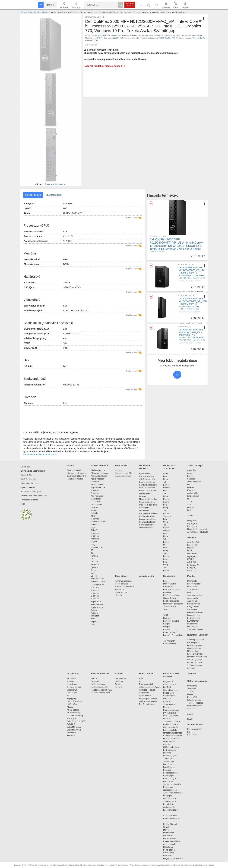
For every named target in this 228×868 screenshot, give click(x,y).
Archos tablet (193, 493)
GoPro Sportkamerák (148, 701)
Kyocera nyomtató (195, 654)
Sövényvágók (171, 761)
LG (165, 545)
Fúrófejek (169, 687)
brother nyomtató (195, 662)
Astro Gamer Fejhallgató (198, 532)
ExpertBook (96, 602)
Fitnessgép (192, 735)
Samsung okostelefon (148, 485)
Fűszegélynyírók (171, 756)
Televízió (192, 674)
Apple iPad (192, 470)
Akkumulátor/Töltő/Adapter (150, 687)
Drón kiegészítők (146, 684)
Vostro (94, 510)
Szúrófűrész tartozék (172, 721)
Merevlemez (72, 684)
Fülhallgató (192, 526)
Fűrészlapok (170, 693)
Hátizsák (167, 618)
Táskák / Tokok (170, 607)
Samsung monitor (195, 595)
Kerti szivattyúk (170, 779)
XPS (93, 516)
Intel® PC (191, 571)
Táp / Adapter (169, 641)
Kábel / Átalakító (171, 632)
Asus (189, 473)
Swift (93, 619)
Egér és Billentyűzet (172, 590)
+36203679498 (59, 184)
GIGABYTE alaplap (76, 716)
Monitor (191, 576)
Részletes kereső (130, 5)
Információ (76, 5)
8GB (199, 35)
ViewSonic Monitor (195, 630)
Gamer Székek (169, 598)
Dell (112, 35)
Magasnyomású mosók (173, 858)
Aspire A (95, 622)
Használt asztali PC (123, 473)
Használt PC (193, 554)
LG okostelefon (146, 493)
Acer (189, 505)
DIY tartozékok (169, 713)
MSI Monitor (192, 624)
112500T (179, 35)
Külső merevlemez (171, 601)
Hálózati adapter (98, 684)
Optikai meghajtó (74, 687)
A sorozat (95, 490)
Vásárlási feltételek (29, 479)
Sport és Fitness (195, 724)
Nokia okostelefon (147, 476)
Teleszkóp (192, 689)
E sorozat (95, 493)
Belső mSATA (73, 733)
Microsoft (191, 490)
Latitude (94, 513)
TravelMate (96, 616)
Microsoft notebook (99, 476)
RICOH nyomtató (195, 660)
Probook (95, 562)
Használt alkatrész (123, 476)
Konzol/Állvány (169, 644)
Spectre (94, 567)
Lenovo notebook (98, 522)
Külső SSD (72, 736)
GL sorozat (96, 502)
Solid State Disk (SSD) (77, 721)
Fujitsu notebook (98, 487)
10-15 (166, 610)
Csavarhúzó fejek (172, 690)
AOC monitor (193, 601)
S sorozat (95, 599)
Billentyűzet (168, 587)
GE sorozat (96, 499)
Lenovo (190, 476)
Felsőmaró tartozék (171, 739)
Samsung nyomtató (195, 640)
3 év (96, 40)
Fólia (165, 476)
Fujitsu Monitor (194, 618)
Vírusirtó (119, 687)
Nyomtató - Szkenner (198, 635)
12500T (182, 323)
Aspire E (95, 613)
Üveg (165, 479)
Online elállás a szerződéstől (33, 471)
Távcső (190, 692)
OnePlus (167, 531)
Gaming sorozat (98, 584)
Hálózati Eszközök (100, 674)
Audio (190, 516)
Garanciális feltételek (29, 500)
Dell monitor (192, 581)
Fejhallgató (192, 523)
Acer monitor (193, 590)
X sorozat (95, 590)
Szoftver (119, 674)
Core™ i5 (153, 35)
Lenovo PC (192, 545)
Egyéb (166, 485)
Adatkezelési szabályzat (31, 492)
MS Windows (121, 679)
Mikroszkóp (192, 686)
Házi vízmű (168, 781)
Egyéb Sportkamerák (149, 698)
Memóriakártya (169, 584)
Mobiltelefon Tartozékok (173, 604)
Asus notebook (97, 579)
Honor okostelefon (147, 502)
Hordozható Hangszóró (197, 529)
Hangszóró (192, 521)
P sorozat (95, 593)
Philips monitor (194, 604)
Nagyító (191, 694)
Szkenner (191, 668)
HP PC (190, 551)
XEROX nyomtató (195, 665)
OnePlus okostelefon (148, 505)
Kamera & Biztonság (124, 581)
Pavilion (94, 556)
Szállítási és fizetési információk (34, 496)
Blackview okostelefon (149, 513)
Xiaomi (166, 502)
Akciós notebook (98, 470)
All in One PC (193, 542)
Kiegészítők (169, 576)
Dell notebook (97, 505)
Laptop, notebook (100, 465)
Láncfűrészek (170, 767)
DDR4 (100, 38)
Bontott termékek (74, 470)
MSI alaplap (72, 718)
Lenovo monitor (194, 584)
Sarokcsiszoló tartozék (173, 736)
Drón (141, 679)
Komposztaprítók (170, 773)
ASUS (190, 502)
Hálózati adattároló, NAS (101, 690)
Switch (94, 610)
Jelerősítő (95, 681)
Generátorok (169, 853)
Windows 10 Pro (199, 38)
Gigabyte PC (193, 556)
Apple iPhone (145, 473)
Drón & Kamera (147, 674)
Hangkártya (72, 693)
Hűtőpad (167, 627)
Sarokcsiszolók (171, 801)
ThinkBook (96, 539)
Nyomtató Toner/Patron (197, 657)
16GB (188, 323)
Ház (69, 696)
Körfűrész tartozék (171, 724)
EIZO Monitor (193, 621)
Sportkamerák (145, 696)
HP (189, 485)
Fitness (190, 732)
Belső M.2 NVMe (75, 730)
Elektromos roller (194, 729)
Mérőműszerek (169, 839)
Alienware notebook (99, 473)
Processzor (72, 679)
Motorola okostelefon (148, 499)
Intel (132, 35)
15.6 (165, 612)
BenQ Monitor (193, 607)
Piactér (70, 465)
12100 (182, 351)
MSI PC (191, 559)
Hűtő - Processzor (75, 701)
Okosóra (143, 496)
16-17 (166, 615)
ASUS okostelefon (147, 479)
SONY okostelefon (147, 488)
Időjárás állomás (194, 700)
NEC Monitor (193, 627)
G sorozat (95, 519)
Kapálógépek (169, 776)
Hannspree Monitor (195, 612)
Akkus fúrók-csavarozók (173, 793)
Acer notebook (97, 604)
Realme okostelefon (148, 522)
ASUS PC (192, 562)
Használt (119, 470)
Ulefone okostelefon (148, 516)
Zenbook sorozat (98, 582)
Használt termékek (75, 479)
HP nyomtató (193, 651)
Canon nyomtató (194, 648)
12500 (182, 289)
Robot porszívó (122, 584)
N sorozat (95, 587)
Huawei (166, 488)
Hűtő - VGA (72, 704)
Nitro (93, 624)
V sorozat (95, 536)
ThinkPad (95, 530)
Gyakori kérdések (28, 487)
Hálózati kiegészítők (100, 687)
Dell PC (191, 548)
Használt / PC (122, 465)
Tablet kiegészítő (194, 482)
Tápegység (72, 698)
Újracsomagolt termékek (77, 473)
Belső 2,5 (71, 724)
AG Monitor (192, 610)
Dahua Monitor (194, 615)
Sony (165, 559)
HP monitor (192, 587)
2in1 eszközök (193, 496)
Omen (94, 570)
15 (92, 550)
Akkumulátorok (171, 684)
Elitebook (95, 565)
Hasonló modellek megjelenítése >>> (104, 66)
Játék (190, 714)
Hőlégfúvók (168, 847)
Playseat (167, 630)
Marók (168, 830)
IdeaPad (95, 525)
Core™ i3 (200, 349)
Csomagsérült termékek (77, 476)
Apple (166, 473)
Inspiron (94, 507)
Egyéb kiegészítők (171, 621)
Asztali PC (99, 35)
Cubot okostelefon (147, 525)
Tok (165, 482)
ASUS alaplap (73, 710)
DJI (141, 681)
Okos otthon (121, 576)
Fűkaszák (167, 770)
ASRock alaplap (74, 713)
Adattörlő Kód (26, 475)
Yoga (93, 527)
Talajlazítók (168, 759)
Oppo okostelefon (147, 528)
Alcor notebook (97, 485)
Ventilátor (191, 709)
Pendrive (167, 592)
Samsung (167, 516)
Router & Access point (100, 693)
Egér (165, 581)
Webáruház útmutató (29, 483)
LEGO (190, 719)
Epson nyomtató (194, 643)
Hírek (23, 504)
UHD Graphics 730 (190, 354)
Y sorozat (95, 533)
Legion (94, 542)
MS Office (119, 681)
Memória (71, 681)
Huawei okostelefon (147, 491)
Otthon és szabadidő (197, 681)
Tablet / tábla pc (195, 465)
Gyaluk (170, 827)
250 (93, 559)
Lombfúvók (168, 764)
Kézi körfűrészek (172, 824)
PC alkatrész (73, 674)
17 (92, 553)
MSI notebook (97, 496)
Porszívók (167, 856)
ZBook (94, 576)
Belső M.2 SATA (74, 727)
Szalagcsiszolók (170, 816)
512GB (198, 289)
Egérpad (167, 624)
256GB (116, 38)
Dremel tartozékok (173, 710)
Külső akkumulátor (171, 595)
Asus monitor (193, 598)
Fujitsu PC (192, 568)
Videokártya (72, 690)
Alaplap (70, 707)
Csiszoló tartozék (170, 727)
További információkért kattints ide (40, 455)
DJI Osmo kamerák (148, 704)
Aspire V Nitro (97, 607)
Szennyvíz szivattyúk (172, 784)
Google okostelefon (147, 519)
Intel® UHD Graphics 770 (165, 38)
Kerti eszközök (169, 750)
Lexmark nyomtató (195, 645)
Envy (93, 573)
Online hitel (25, 467)
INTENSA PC (193, 565)
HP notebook (97, 547)
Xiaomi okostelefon (147, 482)
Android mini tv (147, 576)
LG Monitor (192, 592)
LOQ (93, 545)
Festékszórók (169, 850)
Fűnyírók (167, 753)
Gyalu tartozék (169, 741)
